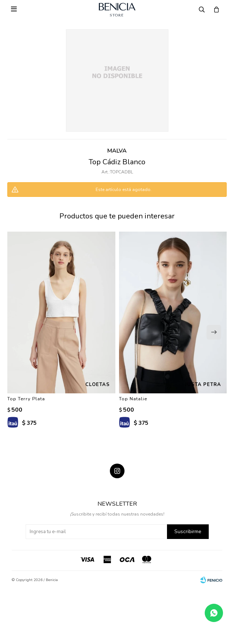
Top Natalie (133, 399)
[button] (214, 332)
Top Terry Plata (26, 399)
